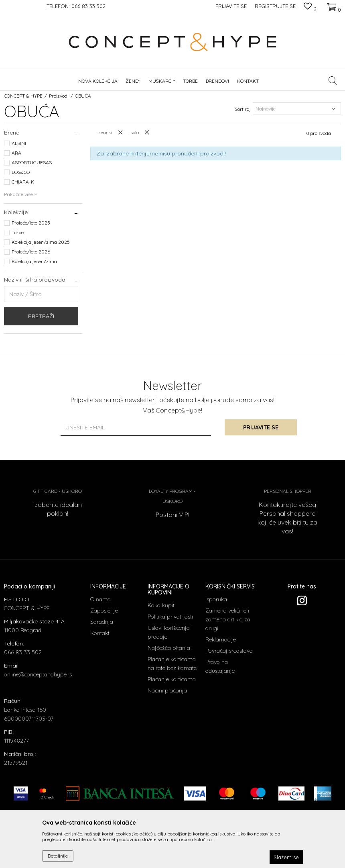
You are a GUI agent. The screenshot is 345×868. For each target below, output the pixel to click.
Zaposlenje (104, 611)
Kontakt (100, 633)
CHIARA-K (23, 182)
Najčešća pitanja (169, 648)
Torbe (18, 232)
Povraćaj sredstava (229, 651)
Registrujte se (275, 6)
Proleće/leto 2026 (31, 252)
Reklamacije (221, 639)
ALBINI (19, 143)
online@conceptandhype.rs (38, 674)
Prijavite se (261, 427)
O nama (100, 599)
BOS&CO (21, 172)
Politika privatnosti (170, 617)
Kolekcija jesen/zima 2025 (41, 242)
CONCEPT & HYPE (23, 96)
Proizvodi (59, 96)
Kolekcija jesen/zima (34, 261)
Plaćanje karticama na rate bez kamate (172, 664)
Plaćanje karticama (172, 679)
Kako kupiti (162, 605)
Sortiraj (243, 109)
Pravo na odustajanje (220, 666)
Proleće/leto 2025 (31, 223)
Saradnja (102, 622)
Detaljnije (58, 856)
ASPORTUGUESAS (32, 162)
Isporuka (216, 599)
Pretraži (41, 316)
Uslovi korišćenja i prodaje (170, 632)
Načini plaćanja (167, 690)
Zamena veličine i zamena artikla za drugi (228, 619)
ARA (16, 153)
